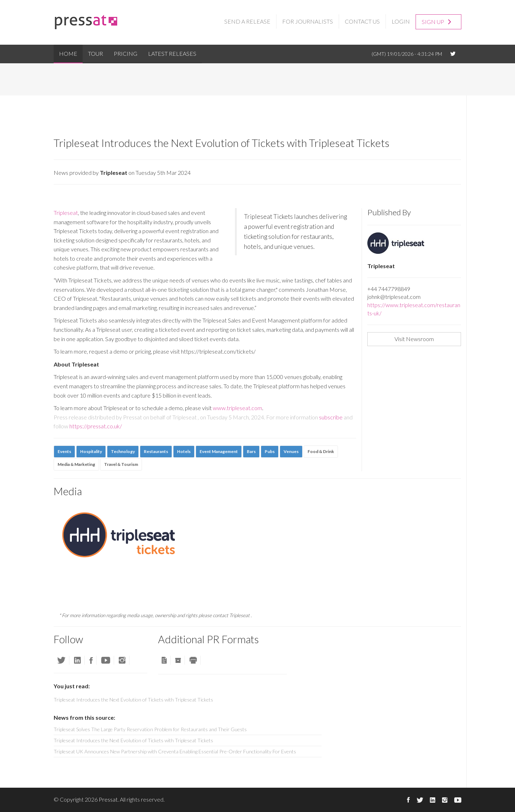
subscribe (331, 417)
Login (401, 21)
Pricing (126, 53)
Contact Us (362, 21)
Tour (95, 53)
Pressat (108, 799)
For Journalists (308, 21)
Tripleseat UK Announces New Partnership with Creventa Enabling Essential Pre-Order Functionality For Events (175, 751)
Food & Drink (321, 451)
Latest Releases (172, 53)
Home (68, 53)
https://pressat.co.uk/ (96, 426)
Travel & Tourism (121, 464)
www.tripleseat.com (237, 408)
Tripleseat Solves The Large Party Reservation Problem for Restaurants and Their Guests (150, 729)
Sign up (436, 21)
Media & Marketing (76, 464)
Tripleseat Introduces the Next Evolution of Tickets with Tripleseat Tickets (133, 740)
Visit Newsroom (414, 339)
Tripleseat (66, 213)
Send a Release (247, 21)
